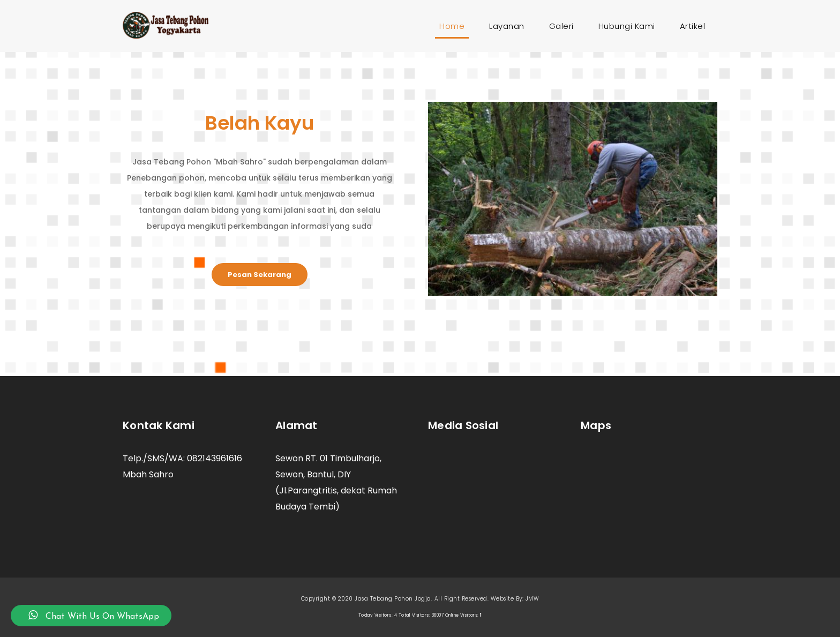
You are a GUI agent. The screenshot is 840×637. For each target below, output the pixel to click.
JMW (532, 599)
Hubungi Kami (627, 26)
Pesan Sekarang (260, 275)
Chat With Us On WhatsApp (91, 615)
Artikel (693, 26)
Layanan (507, 26)
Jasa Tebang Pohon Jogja (393, 599)
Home (454, 26)
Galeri (561, 26)
